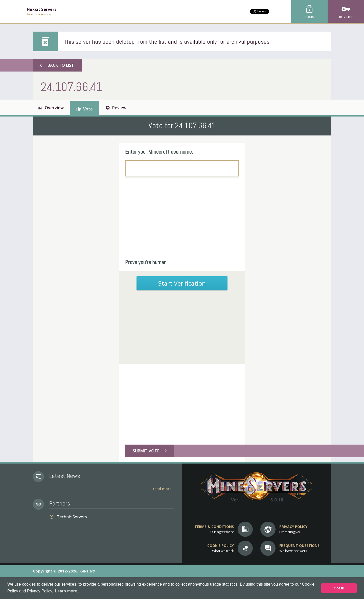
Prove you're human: (146, 262)
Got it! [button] (339, 588)
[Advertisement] (182, 218)
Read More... (164, 489)
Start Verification (182, 283)
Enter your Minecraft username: (159, 152)
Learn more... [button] (68, 591)
